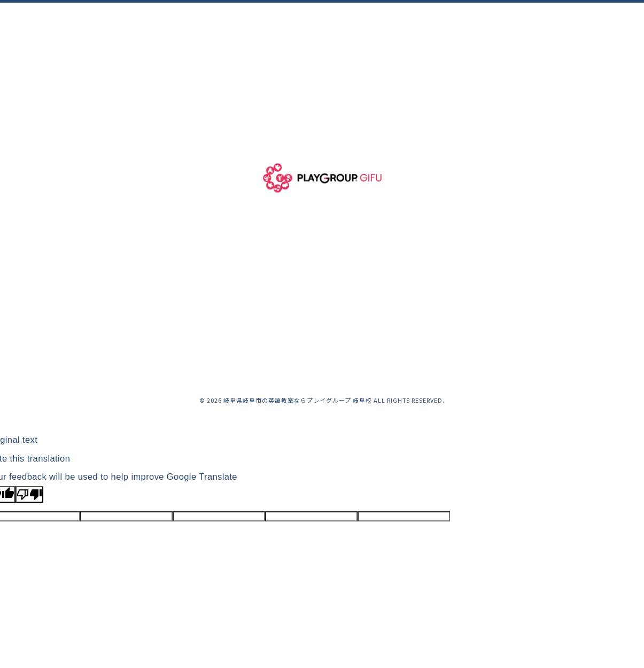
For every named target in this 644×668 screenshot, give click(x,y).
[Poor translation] (29, 494)
